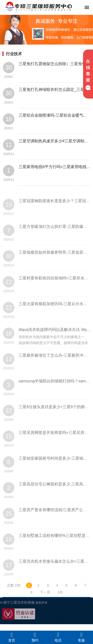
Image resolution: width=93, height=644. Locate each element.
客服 (81, 637)
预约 (35, 637)
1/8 (60, 592)
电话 (58, 637)
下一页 (45, 592)
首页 (12, 637)
